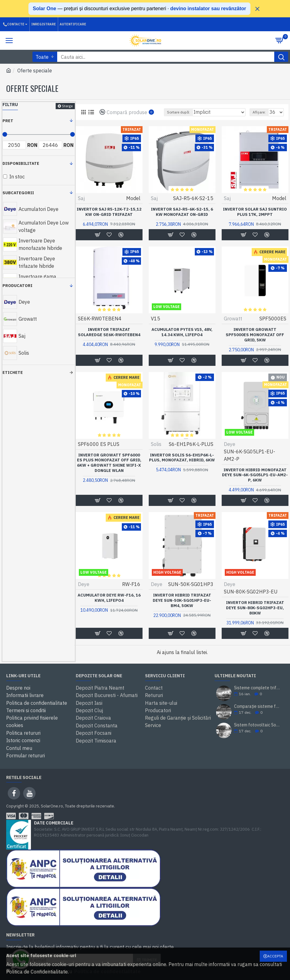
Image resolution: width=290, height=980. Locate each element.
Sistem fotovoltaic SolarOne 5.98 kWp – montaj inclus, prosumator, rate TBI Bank (257, 725)
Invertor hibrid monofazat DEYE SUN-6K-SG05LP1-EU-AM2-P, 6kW (255, 475)
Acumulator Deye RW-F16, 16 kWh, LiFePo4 (109, 598)
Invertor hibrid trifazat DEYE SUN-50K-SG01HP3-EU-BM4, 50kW (182, 601)
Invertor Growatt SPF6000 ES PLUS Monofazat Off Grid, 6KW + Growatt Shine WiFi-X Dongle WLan (109, 463)
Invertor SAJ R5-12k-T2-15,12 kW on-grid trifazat (109, 212)
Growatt (233, 319)
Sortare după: (178, 112)
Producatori (17, 286)
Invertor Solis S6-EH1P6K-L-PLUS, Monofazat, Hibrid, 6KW (182, 458)
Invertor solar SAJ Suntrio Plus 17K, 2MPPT (255, 212)
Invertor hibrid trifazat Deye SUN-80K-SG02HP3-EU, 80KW (255, 608)
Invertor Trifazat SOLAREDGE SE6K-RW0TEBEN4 (109, 332)
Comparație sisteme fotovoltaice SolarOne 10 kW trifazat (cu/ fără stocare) (257, 706)
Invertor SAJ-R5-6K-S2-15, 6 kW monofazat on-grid (182, 212)
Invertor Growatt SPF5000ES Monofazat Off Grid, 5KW (255, 335)
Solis (156, 444)
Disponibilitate (21, 163)
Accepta (275, 956)
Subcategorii (18, 193)
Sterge (67, 106)
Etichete (13, 372)
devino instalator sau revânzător (208, 9)
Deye (230, 444)
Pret (8, 121)
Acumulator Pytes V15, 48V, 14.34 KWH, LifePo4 (182, 332)
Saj (81, 198)
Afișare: (259, 112)
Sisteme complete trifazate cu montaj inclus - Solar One (257, 688)
